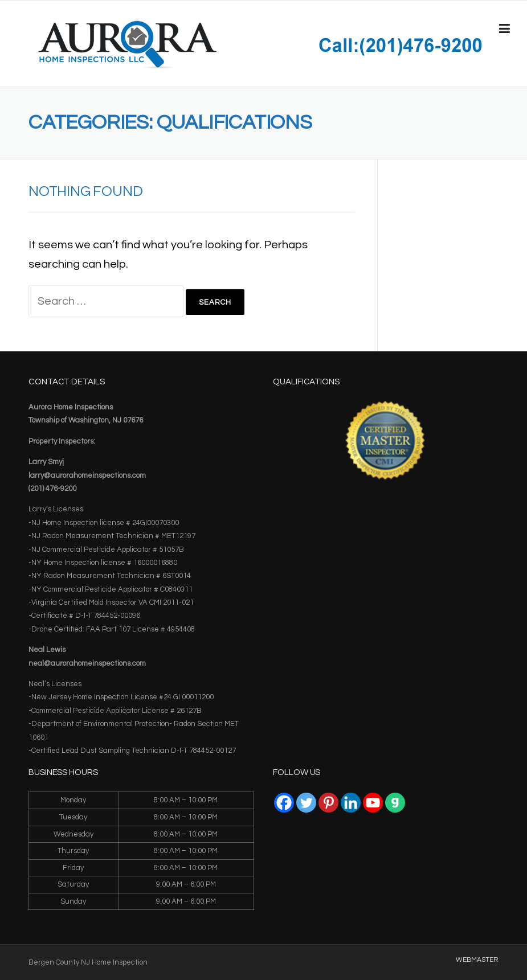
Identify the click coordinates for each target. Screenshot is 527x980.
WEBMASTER (477, 960)
